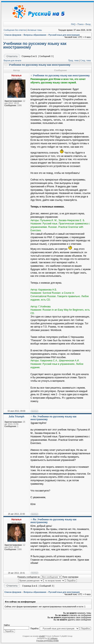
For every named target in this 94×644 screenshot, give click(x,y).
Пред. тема (73, 61)
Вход (88, 24)
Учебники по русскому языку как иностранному (35, 45)
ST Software (52, 638)
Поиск (80, 24)
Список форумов (13, 35)
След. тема (86, 61)
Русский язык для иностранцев (64, 35)
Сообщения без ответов (15, 30)
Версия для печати (12, 61)
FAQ (73, 24)
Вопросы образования (35, 35)
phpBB (42, 636)
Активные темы (35, 30)
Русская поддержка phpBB (47, 641)
